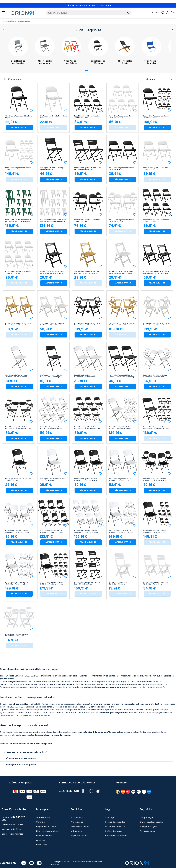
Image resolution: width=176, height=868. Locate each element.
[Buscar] (89, 13)
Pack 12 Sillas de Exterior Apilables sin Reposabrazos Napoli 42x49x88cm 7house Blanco (53, 221)
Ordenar (159, 79)
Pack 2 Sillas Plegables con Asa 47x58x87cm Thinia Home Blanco (121, 480)
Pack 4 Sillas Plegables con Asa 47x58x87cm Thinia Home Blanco (17, 531)
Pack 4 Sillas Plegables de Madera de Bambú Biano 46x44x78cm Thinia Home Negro (87, 324)
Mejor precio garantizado (48, 831)
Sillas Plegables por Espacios (18, 62)
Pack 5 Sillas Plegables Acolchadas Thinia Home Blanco (122, 117)
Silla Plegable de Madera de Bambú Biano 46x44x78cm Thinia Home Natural (87, 272)
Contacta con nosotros (12, 834)
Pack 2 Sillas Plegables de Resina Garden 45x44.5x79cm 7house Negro (122, 376)
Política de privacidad (115, 822)
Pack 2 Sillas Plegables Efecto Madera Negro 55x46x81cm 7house (88, 169)
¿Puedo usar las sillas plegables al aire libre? (26, 752)
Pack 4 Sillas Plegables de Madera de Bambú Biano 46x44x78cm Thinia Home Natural (122, 324)
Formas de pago (147, 831)
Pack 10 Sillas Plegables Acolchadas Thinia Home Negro (156, 117)
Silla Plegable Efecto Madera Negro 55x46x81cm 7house (52, 169)
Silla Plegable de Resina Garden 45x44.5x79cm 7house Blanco (17, 376)
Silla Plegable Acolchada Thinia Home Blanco (53, 117)
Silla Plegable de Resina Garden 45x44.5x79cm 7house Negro (51, 376)
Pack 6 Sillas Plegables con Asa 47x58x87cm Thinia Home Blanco (86, 531)
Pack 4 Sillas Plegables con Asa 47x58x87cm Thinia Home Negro (155, 480)
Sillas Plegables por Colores (71, 62)
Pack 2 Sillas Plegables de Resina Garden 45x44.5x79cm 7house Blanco (86, 376)
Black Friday (42, 844)
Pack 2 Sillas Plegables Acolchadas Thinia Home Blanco (156, 169)
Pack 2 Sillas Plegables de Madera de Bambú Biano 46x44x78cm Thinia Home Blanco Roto (53, 324)
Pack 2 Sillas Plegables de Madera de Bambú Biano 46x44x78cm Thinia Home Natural (18, 324)
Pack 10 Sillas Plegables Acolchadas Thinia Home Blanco (18, 169)
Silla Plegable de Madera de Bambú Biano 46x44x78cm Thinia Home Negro (52, 272)
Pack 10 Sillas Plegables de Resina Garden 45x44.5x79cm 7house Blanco (121, 428)
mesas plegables (154, 732)
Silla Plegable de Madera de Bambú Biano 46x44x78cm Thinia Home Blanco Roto (121, 272)
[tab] (86, 752)
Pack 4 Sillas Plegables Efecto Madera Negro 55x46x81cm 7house (88, 583)
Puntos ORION (77, 817)
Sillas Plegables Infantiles (152, 62)
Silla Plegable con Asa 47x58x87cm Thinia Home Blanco (53, 480)
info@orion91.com (14, 829)
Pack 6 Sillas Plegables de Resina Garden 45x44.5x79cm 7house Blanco (51, 428)
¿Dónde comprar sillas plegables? (21, 758)
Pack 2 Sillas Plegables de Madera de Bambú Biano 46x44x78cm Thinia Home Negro (156, 272)
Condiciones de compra (116, 835)
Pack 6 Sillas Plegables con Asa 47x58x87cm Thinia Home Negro (51, 531)
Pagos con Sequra (79, 835)
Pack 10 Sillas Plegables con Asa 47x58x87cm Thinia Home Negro (51, 583)
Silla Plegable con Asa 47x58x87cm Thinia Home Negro (18, 480)
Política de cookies (114, 831)
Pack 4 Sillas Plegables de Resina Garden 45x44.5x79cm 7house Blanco (155, 376)
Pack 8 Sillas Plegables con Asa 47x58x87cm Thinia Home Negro (155, 531)
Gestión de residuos (80, 826)
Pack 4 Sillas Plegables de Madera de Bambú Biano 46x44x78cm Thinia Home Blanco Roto (156, 324)
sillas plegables (32, 676)
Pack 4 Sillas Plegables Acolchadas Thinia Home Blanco (122, 221)
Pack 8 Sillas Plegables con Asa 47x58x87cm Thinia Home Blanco (121, 531)
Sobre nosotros (43, 817)
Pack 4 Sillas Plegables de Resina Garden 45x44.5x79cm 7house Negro (19, 428)
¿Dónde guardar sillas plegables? (20, 764)
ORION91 (92, 682)
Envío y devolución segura (152, 822)
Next (172, 30)
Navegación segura (149, 826)
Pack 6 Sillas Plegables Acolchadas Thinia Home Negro (156, 221)
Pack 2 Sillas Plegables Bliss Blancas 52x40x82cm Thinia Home (156, 583)
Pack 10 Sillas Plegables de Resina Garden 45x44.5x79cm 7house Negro (157, 428)
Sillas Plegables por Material (45, 62)
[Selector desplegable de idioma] (155, 13)
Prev (4, 30)
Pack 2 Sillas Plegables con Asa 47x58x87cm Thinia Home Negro (86, 480)
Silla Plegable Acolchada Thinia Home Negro (19, 117)
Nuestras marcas (44, 835)
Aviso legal (110, 817)
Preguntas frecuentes (46, 826)
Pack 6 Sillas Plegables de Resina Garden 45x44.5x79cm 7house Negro (88, 428)
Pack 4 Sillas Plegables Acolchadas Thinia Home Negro (87, 221)
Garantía (40, 822)
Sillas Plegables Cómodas (98, 62)
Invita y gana (77, 831)
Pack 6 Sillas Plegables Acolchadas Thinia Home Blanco (18, 272)
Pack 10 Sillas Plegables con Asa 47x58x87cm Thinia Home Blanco (17, 583)
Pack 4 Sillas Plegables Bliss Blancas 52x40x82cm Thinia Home (18, 635)
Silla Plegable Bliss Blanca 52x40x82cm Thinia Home (118, 583)
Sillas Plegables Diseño (125, 62)
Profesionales (77, 822)
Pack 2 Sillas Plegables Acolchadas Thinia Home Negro (121, 169)
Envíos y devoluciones (115, 826)
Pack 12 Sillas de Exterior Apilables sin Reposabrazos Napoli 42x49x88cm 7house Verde (18, 221)
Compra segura (147, 817)
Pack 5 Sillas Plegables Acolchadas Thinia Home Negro (87, 117)
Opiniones (41, 840)
